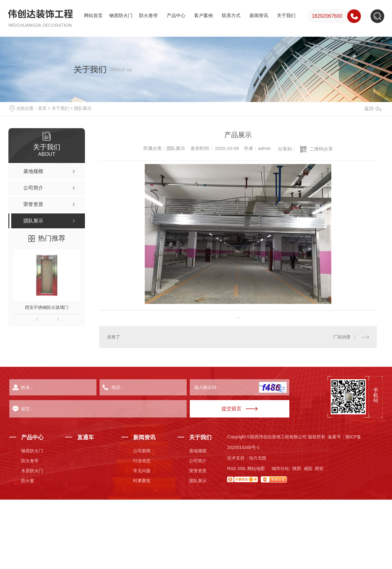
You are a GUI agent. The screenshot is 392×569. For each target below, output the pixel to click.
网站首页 (93, 15)
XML (242, 469)
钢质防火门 (121, 15)
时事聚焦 (142, 481)
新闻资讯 (259, 15)
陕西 (297, 469)
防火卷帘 (148, 15)
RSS (232, 469)
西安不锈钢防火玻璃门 (47, 307)
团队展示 (83, 108)
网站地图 (256, 469)
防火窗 (28, 481)
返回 (373, 108)
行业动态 (142, 461)
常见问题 (142, 471)
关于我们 (286, 15)
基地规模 (198, 451)
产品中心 (176, 15)
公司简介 (198, 461)
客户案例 (203, 15)
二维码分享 (321, 149)
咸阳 (308, 469)
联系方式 (231, 15)
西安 (319, 469)
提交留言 (231, 409)
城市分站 (280, 469)
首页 (42, 108)
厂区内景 (342, 337)
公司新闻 (142, 451)
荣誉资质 (198, 471)
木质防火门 (32, 471)
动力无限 (258, 458)
